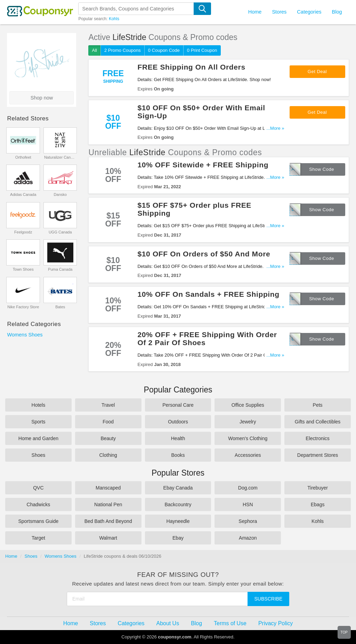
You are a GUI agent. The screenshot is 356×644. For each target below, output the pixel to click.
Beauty (108, 438)
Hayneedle (178, 521)
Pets (318, 405)
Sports (38, 422)
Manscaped (108, 488)
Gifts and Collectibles (318, 422)
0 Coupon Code (164, 50)
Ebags (318, 504)
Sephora (248, 521)
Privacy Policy (276, 623)
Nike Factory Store (23, 307)
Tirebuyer (318, 488)
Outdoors (178, 422)
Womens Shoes (25, 335)
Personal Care (178, 405)
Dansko (60, 194)
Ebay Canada (178, 488)
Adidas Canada (23, 194)
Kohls (114, 19)
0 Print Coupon (202, 50)
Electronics (317, 438)
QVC (38, 488)
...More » (275, 128)
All (94, 50)
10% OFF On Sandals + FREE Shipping (208, 294)
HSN (248, 504)
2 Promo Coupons (123, 50)
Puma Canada (60, 269)
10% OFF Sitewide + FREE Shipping (203, 165)
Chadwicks (39, 504)
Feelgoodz (23, 232)
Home (11, 556)
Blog (337, 12)
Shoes (39, 455)
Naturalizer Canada (60, 157)
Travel (108, 405)
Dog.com (248, 488)
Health (178, 438)
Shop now (42, 98)
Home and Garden (38, 438)
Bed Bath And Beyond (108, 521)
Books (178, 455)
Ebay (178, 538)
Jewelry (248, 422)
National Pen (108, 504)
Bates (60, 307)
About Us (168, 623)
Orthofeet (23, 157)
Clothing (108, 455)
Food (108, 422)
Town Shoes (23, 269)
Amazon (248, 538)
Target (38, 538)
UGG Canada (60, 232)
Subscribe (269, 599)
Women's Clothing (248, 438)
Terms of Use (230, 623)
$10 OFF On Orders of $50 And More (204, 254)
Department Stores (318, 455)
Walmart (108, 538)
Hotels (39, 405)
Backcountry (178, 504)
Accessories (248, 455)
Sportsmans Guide (38, 521)
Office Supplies (248, 405)
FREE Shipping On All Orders (191, 67)
